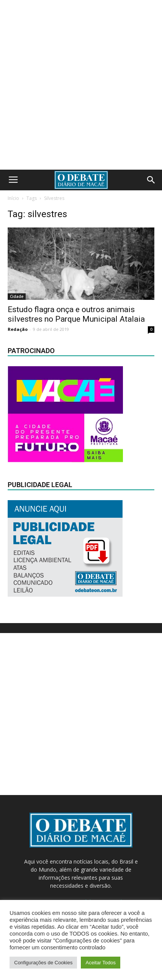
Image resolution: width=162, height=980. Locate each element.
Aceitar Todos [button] (101, 963)
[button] (151, 180)
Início (13, 198)
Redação (18, 329)
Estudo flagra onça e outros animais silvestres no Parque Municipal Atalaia (76, 314)
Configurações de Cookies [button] (43, 963)
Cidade (17, 296)
